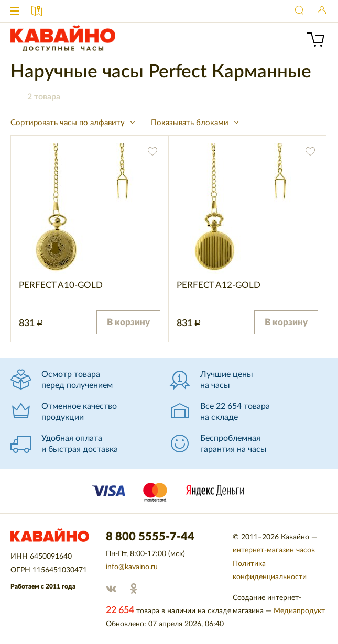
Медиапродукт (299, 611)
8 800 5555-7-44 (278, 11)
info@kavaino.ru (132, 567)
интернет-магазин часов (274, 550)
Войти (322, 11)
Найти (300, 11)
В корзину (128, 322)
